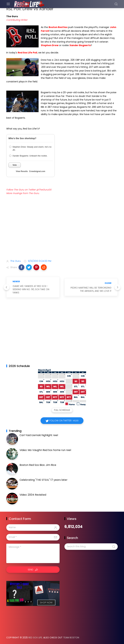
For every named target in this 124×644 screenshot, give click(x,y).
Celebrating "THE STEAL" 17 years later (44, 480)
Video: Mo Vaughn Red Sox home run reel (45, 450)
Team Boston (71, 638)
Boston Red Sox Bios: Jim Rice (38, 465)
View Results (22, 171)
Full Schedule (62, 410)
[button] (21, 267)
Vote (15, 165)
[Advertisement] (62, 232)
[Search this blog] (91, 547)
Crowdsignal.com (37, 171)
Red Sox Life (35, 638)
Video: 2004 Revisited (33, 495)
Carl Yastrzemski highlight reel (39, 435)
